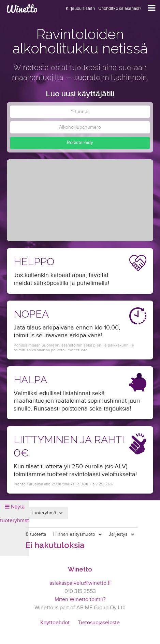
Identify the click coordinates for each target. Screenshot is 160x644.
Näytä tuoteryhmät (14, 514)
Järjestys (118, 534)
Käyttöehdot (55, 623)
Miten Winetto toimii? (80, 600)
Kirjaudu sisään (80, 9)
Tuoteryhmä (43, 513)
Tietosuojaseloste (99, 623)
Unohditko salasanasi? (120, 9)
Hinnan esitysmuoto (74, 534)
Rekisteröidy (80, 143)
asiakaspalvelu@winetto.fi (80, 583)
